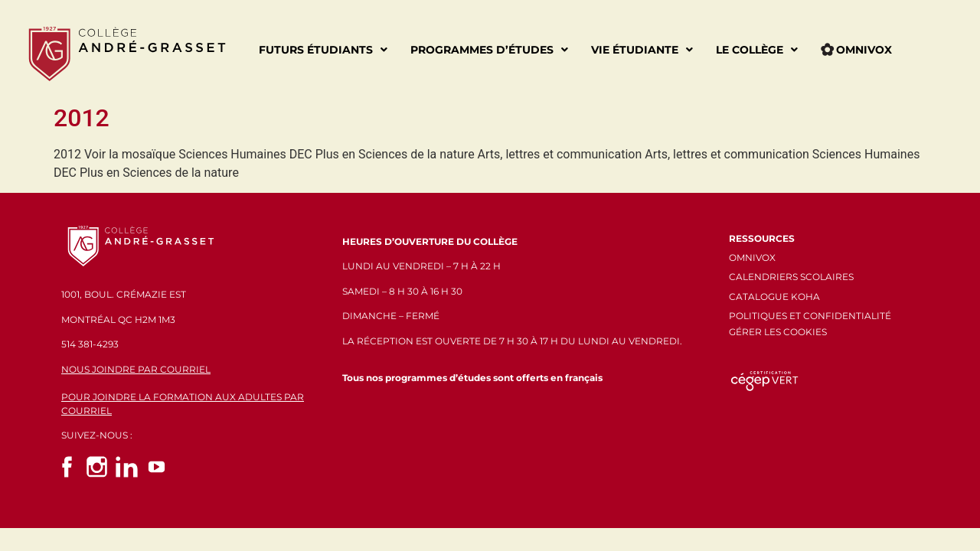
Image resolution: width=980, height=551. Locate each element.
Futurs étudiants (323, 50)
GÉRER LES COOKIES (778, 332)
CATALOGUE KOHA (774, 297)
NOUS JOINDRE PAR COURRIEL (136, 369)
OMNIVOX (752, 258)
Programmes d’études (489, 50)
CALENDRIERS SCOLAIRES (791, 277)
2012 (82, 118)
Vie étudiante (642, 50)
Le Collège (757, 50)
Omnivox (856, 50)
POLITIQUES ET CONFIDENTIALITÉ (810, 316)
